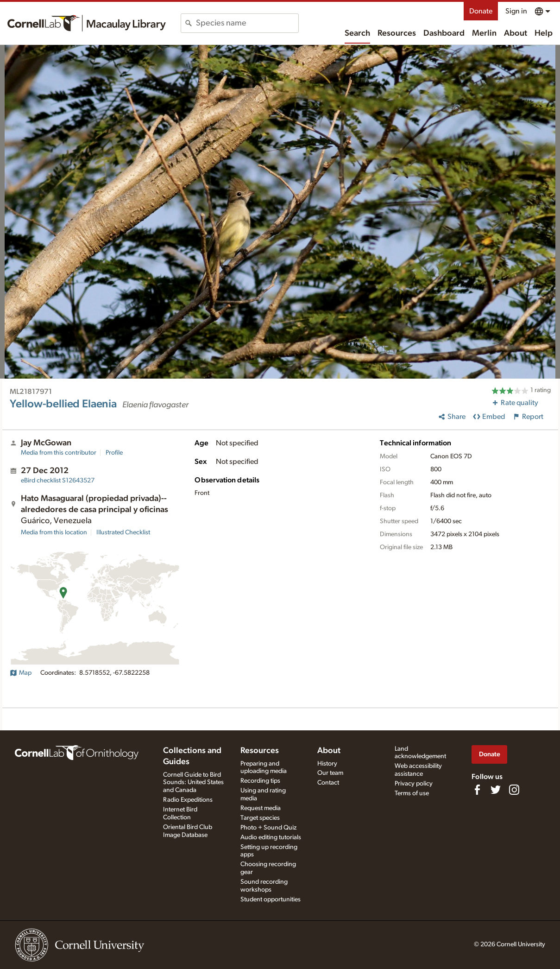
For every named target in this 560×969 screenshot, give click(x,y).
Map (21, 673)
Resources (397, 33)
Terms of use (412, 793)
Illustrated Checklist (123, 532)
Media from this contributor (59, 453)
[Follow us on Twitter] (496, 790)
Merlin (484, 33)
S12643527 (58, 481)
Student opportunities (271, 899)
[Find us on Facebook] (477, 790)
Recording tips (260, 781)
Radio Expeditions (188, 800)
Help (544, 33)
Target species (260, 818)
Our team (330, 773)
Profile (114, 453)
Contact (328, 783)
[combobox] (247, 23)
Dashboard (444, 33)
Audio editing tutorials (271, 837)
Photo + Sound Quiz (268, 828)
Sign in (516, 11)
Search (357, 33)
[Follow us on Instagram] (514, 790)
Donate (481, 11)
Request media (261, 808)
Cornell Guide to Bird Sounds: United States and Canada (193, 783)
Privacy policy (414, 784)
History (327, 764)
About (516, 33)
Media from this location (54, 532)
